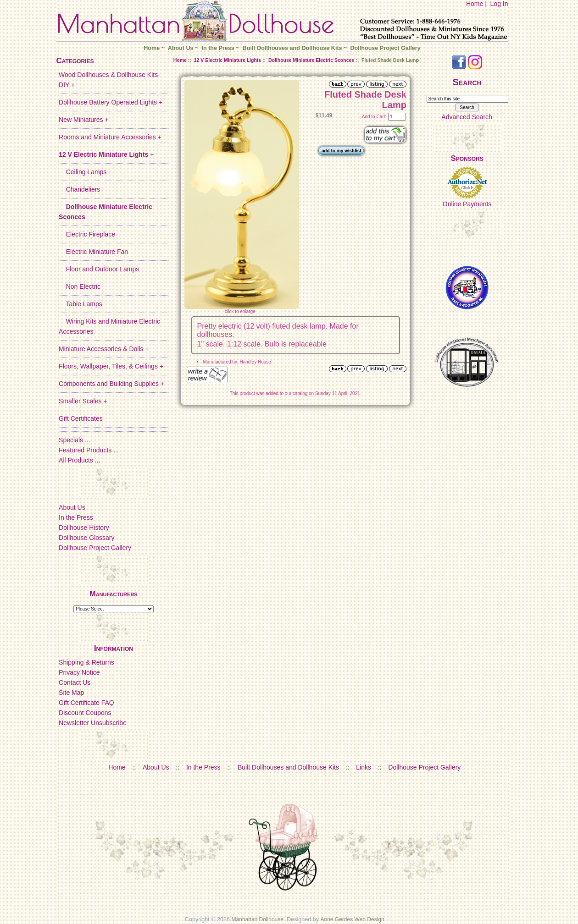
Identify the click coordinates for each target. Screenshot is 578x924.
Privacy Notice (79, 672)
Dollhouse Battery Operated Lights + (111, 102)
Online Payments (467, 204)
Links (364, 767)
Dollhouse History (84, 528)
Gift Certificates (81, 418)
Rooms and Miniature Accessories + (110, 137)
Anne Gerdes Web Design (353, 919)
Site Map (71, 693)
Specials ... (74, 440)
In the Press (218, 48)
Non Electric (80, 286)
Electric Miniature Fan (93, 252)
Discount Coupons (85, 713)
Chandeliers (79, 189)
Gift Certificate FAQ (86, 703)
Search (467, 82)
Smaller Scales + (83, 401)
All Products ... (79, 460)
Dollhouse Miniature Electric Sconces (311, 60)
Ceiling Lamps (83, 172)
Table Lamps (81, 304)
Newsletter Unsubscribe (93, 723)
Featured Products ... (89, 450)
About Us (181, 48)
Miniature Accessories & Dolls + (104, 349)
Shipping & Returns (86, 662)
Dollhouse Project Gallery (385, 48)
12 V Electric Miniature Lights (228, 60)
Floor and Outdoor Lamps (99, 269)
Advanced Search (467, 117)
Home (475, 4)
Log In (499, 4)
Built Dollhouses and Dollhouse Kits (292, 48)
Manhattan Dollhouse (258, 919)
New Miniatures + (84, 120)
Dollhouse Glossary (86, 538)
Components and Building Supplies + (111, 384)
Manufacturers (113, 594)
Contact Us (75, 682)
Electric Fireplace (87, 234)
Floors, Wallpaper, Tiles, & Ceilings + (111, 366)
